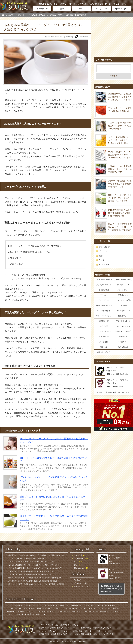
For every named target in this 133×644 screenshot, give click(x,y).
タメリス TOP (10, 15)
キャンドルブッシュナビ (102, 608)
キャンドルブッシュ (104, 316)
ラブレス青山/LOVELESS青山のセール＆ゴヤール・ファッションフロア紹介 (120, 155)
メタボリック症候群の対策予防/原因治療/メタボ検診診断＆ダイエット (120, 184)
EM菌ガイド (123, 342)
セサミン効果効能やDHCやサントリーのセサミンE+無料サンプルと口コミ (119, 140)
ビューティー (42, 9)
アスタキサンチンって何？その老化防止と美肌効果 (26, 559)
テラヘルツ (104, 295)
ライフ (82, 9)
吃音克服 (104, 347)
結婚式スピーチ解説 (123, 331)
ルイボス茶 (104, 326)
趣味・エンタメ (121, 9)
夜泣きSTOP (104, 337)
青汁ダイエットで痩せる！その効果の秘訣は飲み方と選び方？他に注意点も (120, 198)
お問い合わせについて (81, 586)
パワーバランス (104, 300)
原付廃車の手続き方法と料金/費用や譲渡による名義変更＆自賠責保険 (120, 213)
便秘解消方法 (104, 290)
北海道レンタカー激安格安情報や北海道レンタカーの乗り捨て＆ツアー (120, 169)
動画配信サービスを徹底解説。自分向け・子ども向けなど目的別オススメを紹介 (120, 97)
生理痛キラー (123, 316)
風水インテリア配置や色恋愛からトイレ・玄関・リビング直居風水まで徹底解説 (120, 227)
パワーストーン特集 (123, 300)
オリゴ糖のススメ (123, 311)
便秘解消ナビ (104, 321)
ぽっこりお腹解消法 (104, 311)
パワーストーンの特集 (27, 608)
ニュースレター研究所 (104, 280)
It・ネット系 (104, 265)
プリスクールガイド (104, 285)
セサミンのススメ (123, 326)
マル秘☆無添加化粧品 (104, 305)
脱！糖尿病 (104, 342)
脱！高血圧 (123, 337)
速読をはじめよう (104, 352)
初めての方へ (78, 580)
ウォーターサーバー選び (123, 280)
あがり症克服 (123, 347)
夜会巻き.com (123, 295)
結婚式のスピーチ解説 (80, 611)
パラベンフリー (123, 290)
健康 (62, 9)
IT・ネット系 (101, 9)
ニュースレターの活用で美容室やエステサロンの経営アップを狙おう (120, 126)
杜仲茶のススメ (123, 285)
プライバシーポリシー (81, 583)
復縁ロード (123, 305)
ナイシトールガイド (104, 331)
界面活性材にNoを (123, 321)
